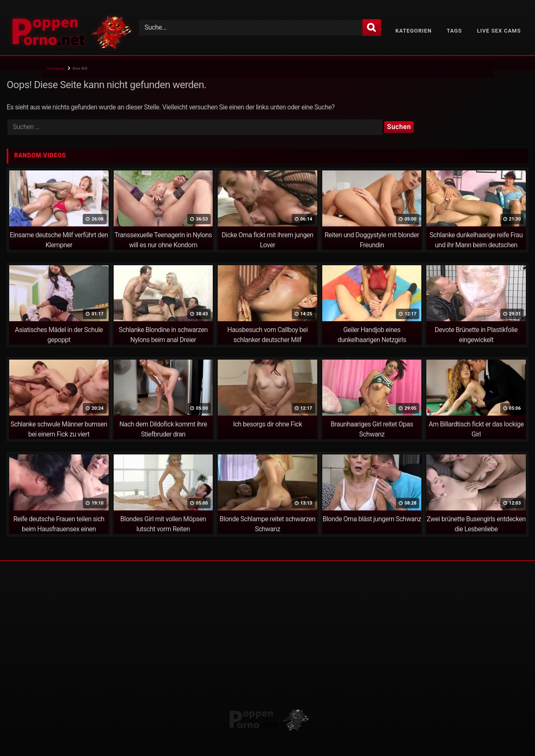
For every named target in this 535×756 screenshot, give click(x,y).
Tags (454, 31)
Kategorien (414, 31)
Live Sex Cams (499, 31)
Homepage (56, 68)
